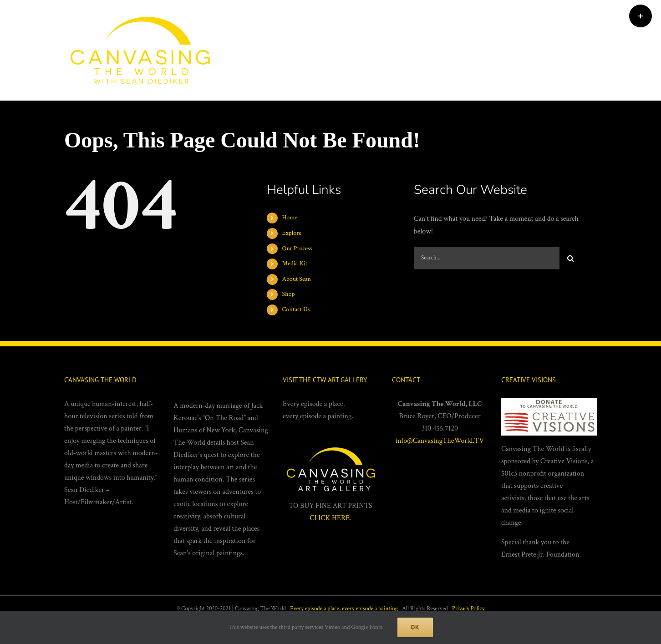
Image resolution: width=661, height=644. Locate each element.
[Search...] (487, 258)
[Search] (571, 258)
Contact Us (296, 309)
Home (290, 218)
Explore (292, 233)
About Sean (297, 279)
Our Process (297, 248)
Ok (415, 627)
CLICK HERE (330, 518)
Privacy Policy (468, 609)
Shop (289, 294)
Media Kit (295, 264)
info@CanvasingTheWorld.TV (440, 441)
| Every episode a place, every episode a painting (343, 609)
